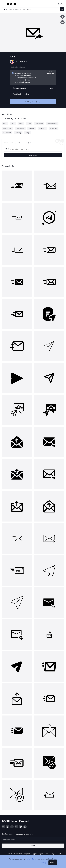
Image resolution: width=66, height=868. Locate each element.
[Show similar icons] (62, 22)
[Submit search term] (62, 9)
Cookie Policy (30, 859)
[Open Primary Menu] (3, 4)
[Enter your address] (33, 839)
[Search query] (33, 149)
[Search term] (34, 9)
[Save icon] (62, 17)
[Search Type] (5, 9)
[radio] (33, 78)
